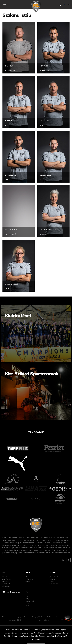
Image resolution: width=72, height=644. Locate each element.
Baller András (11, 230)
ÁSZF (27, 603)
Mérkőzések (53, 579)
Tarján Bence (11, 175)
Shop (28, 592)
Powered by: (66, 617)
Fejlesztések (6, 586)
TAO (19, 620)
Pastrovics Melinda (48, 230)
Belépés (28, 599)
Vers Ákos (44, 66)
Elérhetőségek (6, 579)
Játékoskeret (54, 577)
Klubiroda (5, 577)
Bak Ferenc (10, 121)
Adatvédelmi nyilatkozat (10, 617)
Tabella (52, 581)
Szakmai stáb (54, 584)
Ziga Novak (9, 66)
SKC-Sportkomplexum (11, 592)
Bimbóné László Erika (14, 284)
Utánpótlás (29, 579)
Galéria (28, 581)
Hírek (27, 577)
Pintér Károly (46, 121)
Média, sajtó (5, 581)
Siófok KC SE (6, 584)
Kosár (27, 597)
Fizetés (28, 606)
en (69, 5)
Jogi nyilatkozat (23, 617)
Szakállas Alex (46, 175)
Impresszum (13, 620)
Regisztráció (30, 601)
